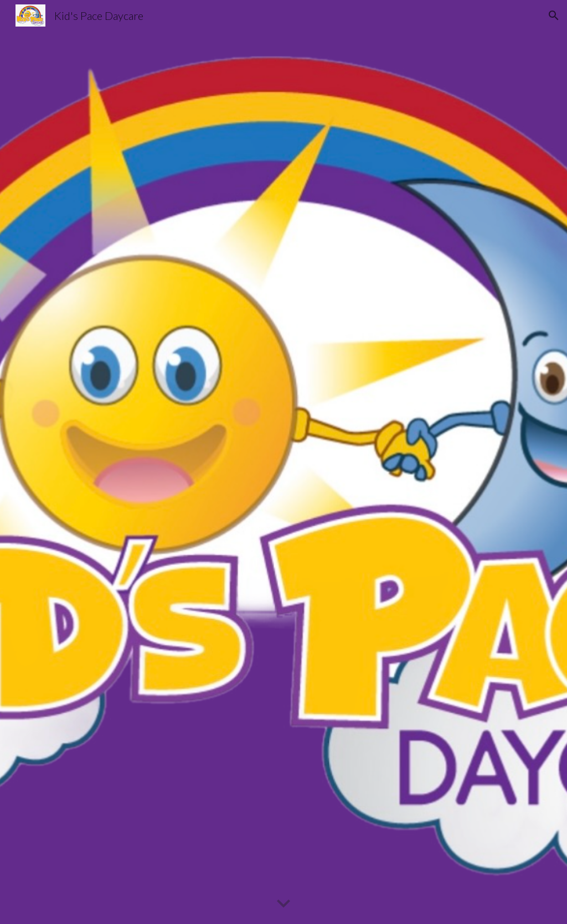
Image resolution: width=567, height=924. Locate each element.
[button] (554, 15)
